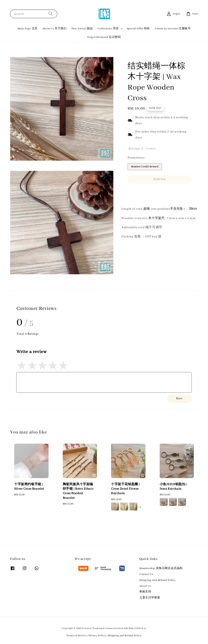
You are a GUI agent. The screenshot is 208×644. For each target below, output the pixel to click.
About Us (145, 586)
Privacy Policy (97, 636)
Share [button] (134, 191)
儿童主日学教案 (150, 598)
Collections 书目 (108, 29)
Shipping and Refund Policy (158, 580)
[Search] (51, 14)
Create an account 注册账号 (173, 29)
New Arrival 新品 (82, 29)
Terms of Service (76, 636)
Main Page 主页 (28, 29)
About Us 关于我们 (55, 29)
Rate (179, 398)
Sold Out (160, 179)
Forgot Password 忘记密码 (104, 37)
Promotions (136, 158)
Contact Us (146, 574)
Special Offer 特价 (138, 29)
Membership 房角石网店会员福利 (161, 568)
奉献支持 (145, 592)
